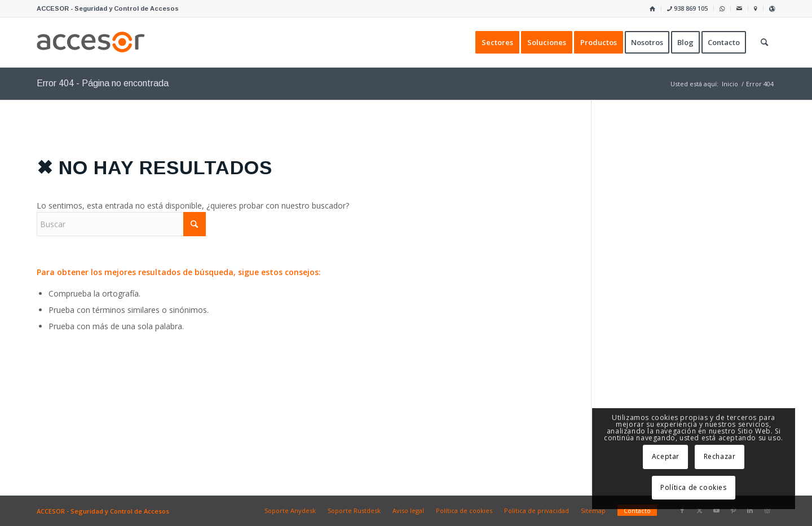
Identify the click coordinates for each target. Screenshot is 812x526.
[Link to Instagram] (767, 510)
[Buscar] (121, 224)
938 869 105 (687, 8)
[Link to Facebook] (682, 510)
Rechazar (720, 456)
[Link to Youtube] (716, 510)
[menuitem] (653, 9)
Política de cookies (693, 487)
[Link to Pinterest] (733, 510)
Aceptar (666, 456)
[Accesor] (91, 42)
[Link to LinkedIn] (750, 510)
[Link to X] (699, 510)
